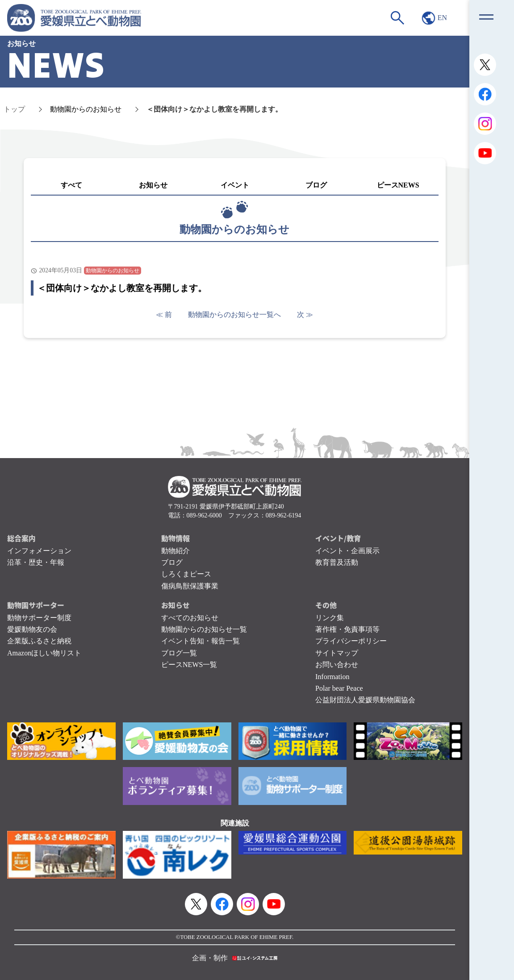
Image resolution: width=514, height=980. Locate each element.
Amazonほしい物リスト (44, 653)
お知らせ (153, 185)
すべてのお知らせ (190, 618)
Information (332, 677)
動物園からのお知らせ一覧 (204, 629)
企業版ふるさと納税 (39, 641)
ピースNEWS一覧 (189, 665)
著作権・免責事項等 (347, 629)
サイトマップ (337, 653)
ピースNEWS (398, 185)
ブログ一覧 (179, 653)
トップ (14, 109)
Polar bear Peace (339, 688)
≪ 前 (164, 315)
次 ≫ (305, 315)
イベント (235, 185)
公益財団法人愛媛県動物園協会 (365, 700)
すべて (71, 185)
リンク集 (330, 618)
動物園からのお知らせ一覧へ (234, 315)
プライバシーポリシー (351, 641)
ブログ (316, 185)
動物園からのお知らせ (86, 109)
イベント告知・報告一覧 (201, 641)
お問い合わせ (337, 665)
